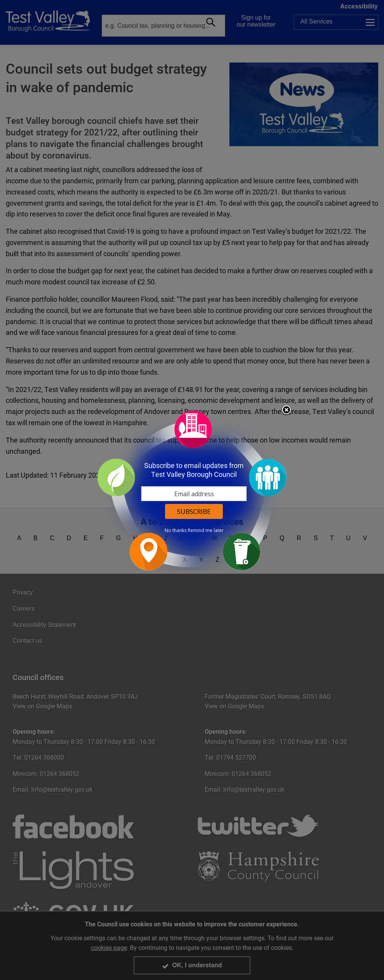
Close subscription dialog (286, 411)
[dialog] (192, 490)
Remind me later (206, 531)
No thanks (176, 531)
